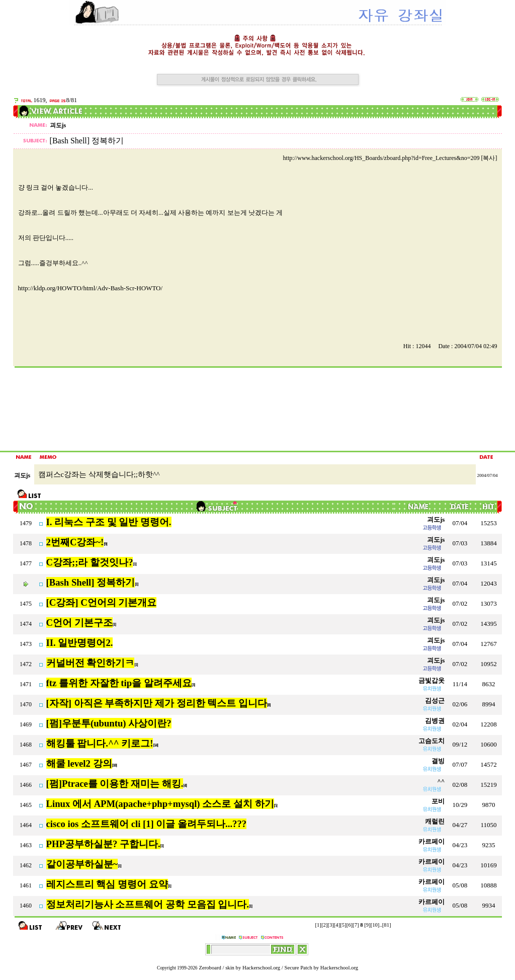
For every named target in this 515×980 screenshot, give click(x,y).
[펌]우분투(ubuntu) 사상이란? (109, 723)
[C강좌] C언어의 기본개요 (102, 602)
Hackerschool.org (261, 968)
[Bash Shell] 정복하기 (91, 582)
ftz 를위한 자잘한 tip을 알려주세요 (119, 683)
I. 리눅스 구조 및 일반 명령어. (109, 522)
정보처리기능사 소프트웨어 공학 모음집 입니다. (148, 904)
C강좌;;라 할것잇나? (90, 562)
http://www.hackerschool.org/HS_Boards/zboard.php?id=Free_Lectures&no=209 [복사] (390, 158)
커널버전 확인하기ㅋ (91, 663)
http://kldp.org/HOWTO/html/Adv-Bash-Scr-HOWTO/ (91, 288)
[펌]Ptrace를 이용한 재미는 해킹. (115, 784)
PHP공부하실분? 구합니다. (103, 844)
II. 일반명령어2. (80, 643)
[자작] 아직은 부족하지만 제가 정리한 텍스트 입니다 (157, 703)
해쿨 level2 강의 (79, 763)
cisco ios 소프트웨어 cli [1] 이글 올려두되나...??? (146, 824)
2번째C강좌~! (75, 542)
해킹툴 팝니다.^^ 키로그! (100, 743)
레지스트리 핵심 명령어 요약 (107, 884)
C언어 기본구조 (79, 623)
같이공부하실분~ (82, 864)
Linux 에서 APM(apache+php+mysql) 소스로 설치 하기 (160, 804)
